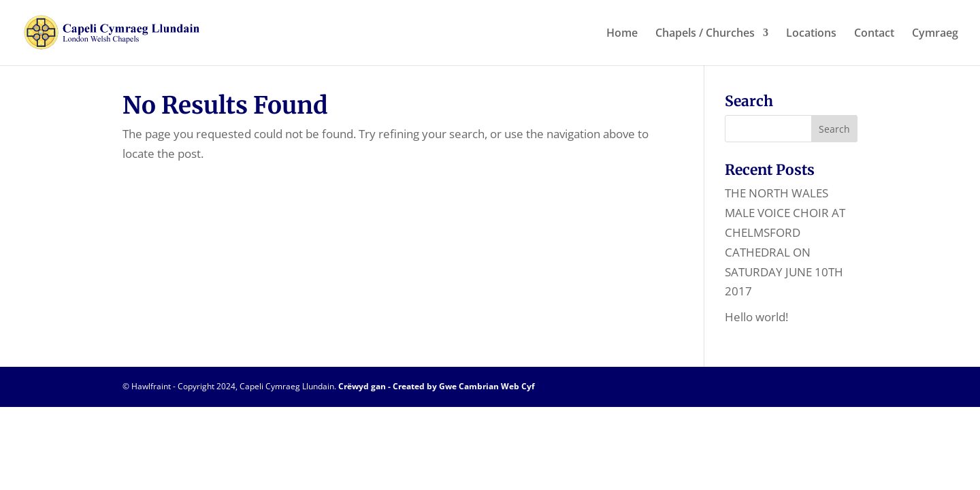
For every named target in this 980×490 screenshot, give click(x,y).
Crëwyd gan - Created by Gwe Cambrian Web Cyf (437, 386)
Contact (874, 34)
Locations (811, 34)
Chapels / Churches (705, 34)
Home (622, 34)
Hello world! (756, 317)
